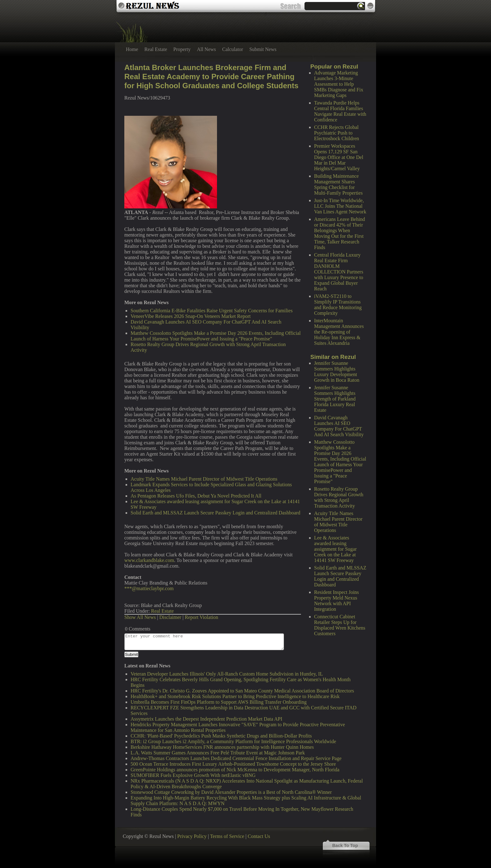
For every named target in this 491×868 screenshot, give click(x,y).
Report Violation (202, 617)
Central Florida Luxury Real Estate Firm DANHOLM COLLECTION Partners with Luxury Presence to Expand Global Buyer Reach (339, 272)
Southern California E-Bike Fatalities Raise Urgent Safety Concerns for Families (212, 311)
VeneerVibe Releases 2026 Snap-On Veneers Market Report (191, 316)
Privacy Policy (192, 836)
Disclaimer (170, 617)
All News (207, 49)
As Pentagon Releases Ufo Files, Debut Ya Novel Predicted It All (196, 496)
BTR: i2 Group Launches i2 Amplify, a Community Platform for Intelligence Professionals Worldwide (233, 741)
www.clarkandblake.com (149, 560)
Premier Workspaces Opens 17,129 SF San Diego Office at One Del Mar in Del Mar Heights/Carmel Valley (339, 157)
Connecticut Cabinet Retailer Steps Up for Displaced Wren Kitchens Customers (340, 625)
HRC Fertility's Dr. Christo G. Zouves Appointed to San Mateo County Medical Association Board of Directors (242, 691)
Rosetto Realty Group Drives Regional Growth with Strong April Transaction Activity (339, 497)
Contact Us (259, 836)
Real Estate (156, 49)
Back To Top (345, 845)
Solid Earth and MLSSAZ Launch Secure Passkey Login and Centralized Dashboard (340, 576)
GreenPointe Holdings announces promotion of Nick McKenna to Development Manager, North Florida (235, 770)
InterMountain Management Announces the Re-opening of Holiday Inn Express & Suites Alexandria (339, 332)
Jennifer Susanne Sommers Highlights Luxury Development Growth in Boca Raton (337, 372)
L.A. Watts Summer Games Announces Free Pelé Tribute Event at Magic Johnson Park (218, 753)
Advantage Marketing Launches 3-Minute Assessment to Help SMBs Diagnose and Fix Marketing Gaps (339, 84)
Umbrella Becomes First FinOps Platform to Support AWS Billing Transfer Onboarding (219, 702)
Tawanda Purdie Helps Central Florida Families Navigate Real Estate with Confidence (340, 111)
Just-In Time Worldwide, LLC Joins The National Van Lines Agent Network (340, 206)
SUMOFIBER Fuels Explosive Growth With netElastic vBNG (193, 775)
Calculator (233, 49)
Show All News (140, 617)
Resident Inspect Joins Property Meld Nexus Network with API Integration (336, 601)
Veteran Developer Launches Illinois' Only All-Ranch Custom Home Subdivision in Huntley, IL (227, 674)
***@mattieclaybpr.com (149, 588)
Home (132, 49)
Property (182, 49)
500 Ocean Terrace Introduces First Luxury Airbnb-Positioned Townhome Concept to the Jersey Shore (233, 764)
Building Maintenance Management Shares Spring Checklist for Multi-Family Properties (338, 184)
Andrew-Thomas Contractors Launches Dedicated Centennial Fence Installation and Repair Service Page (236, 758)
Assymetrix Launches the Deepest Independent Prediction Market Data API (206, 719)
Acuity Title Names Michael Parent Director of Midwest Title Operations (338, 522)
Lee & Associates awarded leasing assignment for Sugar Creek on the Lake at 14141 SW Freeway (335, 549)
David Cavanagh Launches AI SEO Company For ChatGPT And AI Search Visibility (339, 426)
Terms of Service (227, 836)
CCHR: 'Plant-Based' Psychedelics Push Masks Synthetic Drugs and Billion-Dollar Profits (221, 736)
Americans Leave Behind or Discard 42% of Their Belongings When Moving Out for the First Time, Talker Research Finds (340, 233)
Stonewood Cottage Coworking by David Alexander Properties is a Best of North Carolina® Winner (231, 792)
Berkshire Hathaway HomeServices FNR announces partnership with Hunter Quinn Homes (222, 747)
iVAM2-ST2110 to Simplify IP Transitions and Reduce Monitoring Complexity (338, 305)
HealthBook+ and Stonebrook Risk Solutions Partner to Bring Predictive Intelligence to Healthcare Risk (235, 696)
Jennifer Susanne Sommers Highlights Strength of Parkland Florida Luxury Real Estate (335, 399)
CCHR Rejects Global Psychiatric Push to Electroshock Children (337, 133)
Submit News (263, 49)
